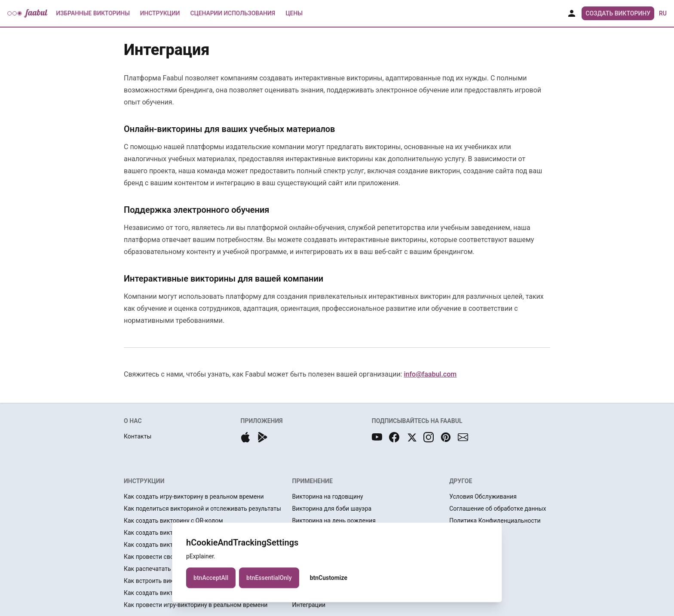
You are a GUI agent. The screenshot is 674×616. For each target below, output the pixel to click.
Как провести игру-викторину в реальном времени (196, 605)
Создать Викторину (618, 13)
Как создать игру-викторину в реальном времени (194, 496)
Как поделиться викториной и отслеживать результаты (202, 509)
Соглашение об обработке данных (498, 509)
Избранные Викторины (93, 13)
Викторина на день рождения (334, 521)
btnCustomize (329, 580)
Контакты (138, 436)
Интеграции (309, 605)
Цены (294, 13)
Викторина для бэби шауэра (332, 509)
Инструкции (160, 13)
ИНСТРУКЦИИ (144, 481)
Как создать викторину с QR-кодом (173, 521)
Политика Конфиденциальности (495, 521)
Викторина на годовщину (328, 496)
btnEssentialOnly (269, 580)
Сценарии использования (233, 13)
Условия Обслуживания (483, 496)
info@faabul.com (430, 374)
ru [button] (663, 13)
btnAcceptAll (211, 580)
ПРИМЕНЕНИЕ (312, 481)
